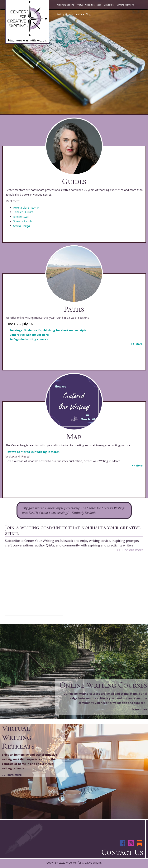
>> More (137, 344)
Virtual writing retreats (89, 5)
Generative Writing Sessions (29, 335)
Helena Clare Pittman (26, 208)
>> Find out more (130, 550)
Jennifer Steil (21, 217)
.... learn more (138, 709)
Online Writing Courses (103, 685)
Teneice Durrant (23, 212)
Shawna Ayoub (22, 221)
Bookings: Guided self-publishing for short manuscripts (48, 330)
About (81, 16)
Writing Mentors (125, 5)
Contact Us (122, 852)
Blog (88, 14)
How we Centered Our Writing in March (33, 452)
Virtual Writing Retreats (18, 737)
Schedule (109, 5)
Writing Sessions (66, 5)
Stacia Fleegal (22, 226)
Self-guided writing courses (29, 339)
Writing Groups (65, 14)
